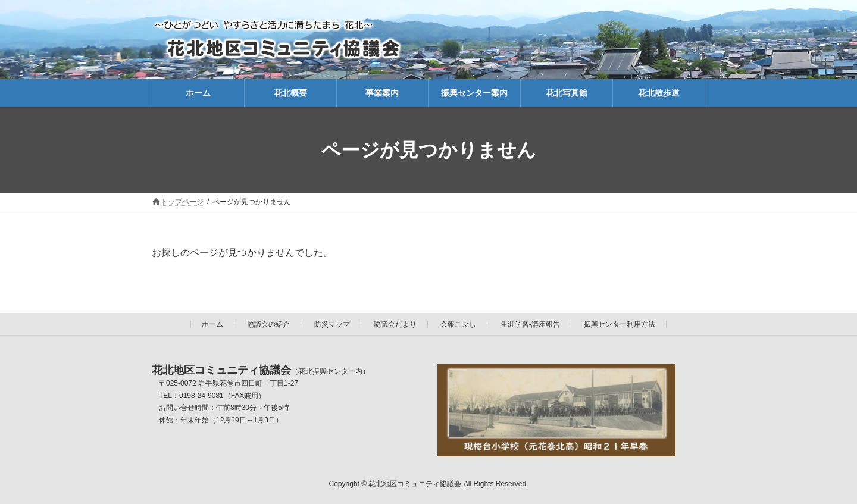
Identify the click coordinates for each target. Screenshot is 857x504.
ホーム (212, 324)
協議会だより (395, 324)
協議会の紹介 (268, 324)
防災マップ (332, 324)
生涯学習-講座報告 (530, 324)
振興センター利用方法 (620, 324)
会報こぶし (458, 324)
